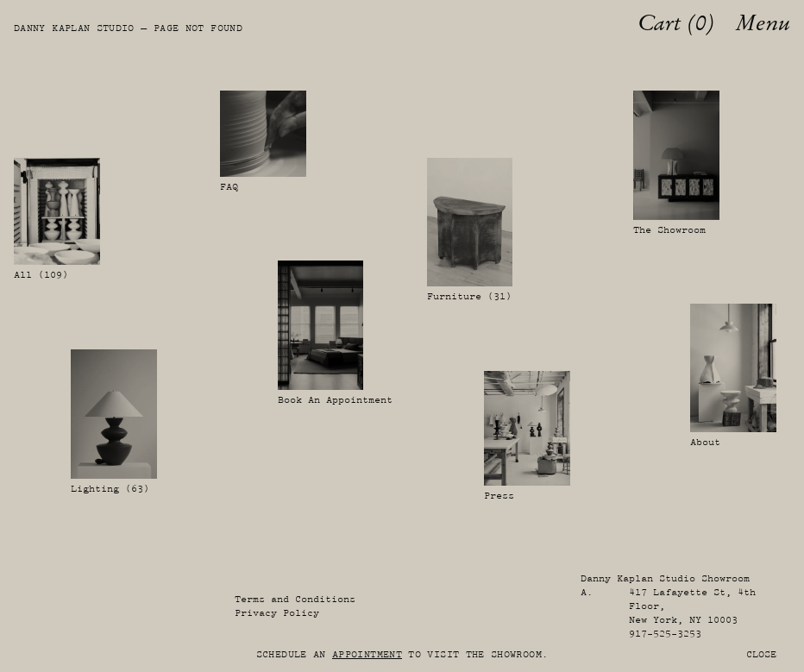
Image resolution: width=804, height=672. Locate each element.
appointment (367, 654)
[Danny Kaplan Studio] (22, 23)
